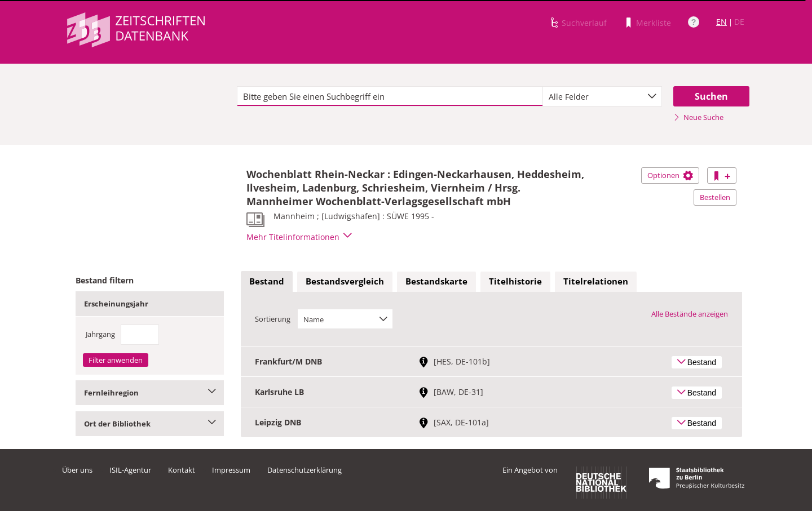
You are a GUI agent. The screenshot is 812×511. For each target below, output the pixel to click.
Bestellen (715, 197)
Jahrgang (100, 334)
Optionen (670, 175)
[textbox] (390, 96)
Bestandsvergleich (345, 281)
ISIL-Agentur (130, 470)
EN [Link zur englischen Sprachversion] (721, 22)
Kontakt (182, 470)
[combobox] (602, 96)
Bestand (267, 281)
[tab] (267, 282)
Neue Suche (698, 117)
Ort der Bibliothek (150, 424)
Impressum (231, 470)
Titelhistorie (515, 281)
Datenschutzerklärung (304, 470)
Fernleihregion (150, 393)
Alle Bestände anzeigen (690, 314)
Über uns (77, 470)
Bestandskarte (436, 281)
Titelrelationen (596, 281)
